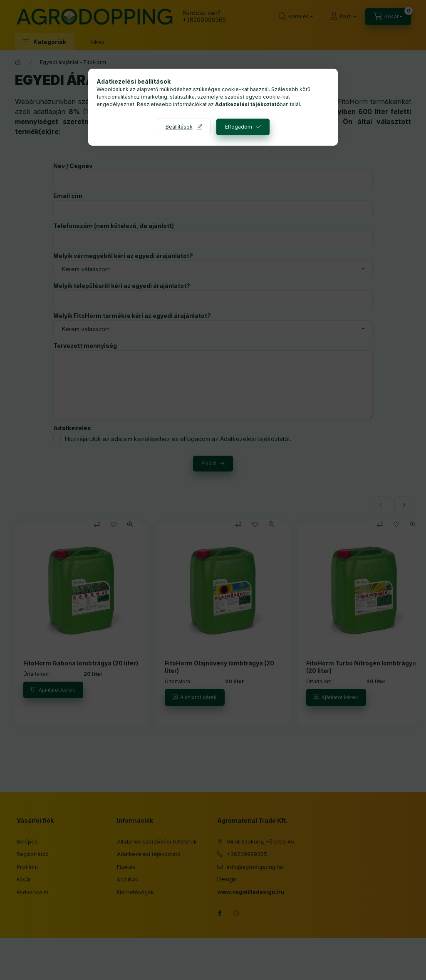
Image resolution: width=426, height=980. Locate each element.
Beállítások (179, 127)
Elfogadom (239, 127)
